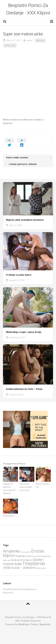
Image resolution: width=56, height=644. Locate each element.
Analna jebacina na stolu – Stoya (24, 389)
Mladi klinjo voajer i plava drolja (24, 332)
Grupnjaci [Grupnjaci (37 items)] (21, 556)
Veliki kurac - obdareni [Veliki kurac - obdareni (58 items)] (19, 568)
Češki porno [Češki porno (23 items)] (41, 568)
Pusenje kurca (30, 589)
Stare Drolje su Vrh (43, 485)
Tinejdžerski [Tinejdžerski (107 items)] (34, 564)
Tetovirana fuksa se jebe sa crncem (26, 487)
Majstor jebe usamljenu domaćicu (25, 220)
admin (29, 40)
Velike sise (10, 45)
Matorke (40, 40)
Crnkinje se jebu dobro (19, 275)
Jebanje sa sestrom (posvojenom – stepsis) (10, 489)
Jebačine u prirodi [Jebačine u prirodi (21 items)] (33, 556)
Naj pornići (8, 593)
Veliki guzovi (9, 516)
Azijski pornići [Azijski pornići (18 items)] (26, 552)
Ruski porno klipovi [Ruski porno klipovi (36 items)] (22, 560)
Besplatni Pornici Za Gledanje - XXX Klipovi (28, 9)
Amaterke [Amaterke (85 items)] (11, 551)
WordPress (24, 624)
